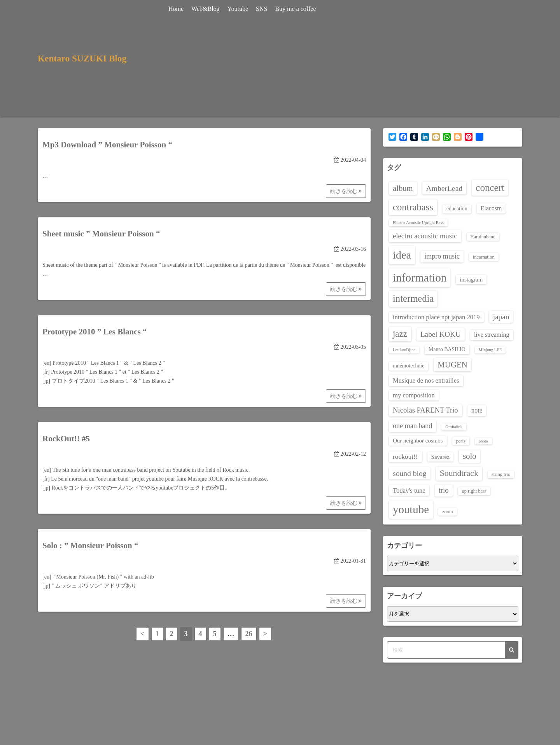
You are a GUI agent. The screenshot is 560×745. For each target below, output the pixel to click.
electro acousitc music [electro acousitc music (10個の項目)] (425, 236)
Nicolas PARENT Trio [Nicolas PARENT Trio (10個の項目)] (425, 410)
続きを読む (346, 191)
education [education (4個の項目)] (457, 209)
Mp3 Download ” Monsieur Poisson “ (107, 145)
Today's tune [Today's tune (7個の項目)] (409, 491)
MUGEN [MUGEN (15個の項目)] (452, 365)
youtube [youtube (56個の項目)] (411, 509)
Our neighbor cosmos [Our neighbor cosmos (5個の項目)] (418, 441)
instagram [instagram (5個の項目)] (471, 280)
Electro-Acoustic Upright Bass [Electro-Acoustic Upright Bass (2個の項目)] (418, 223)
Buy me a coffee (297, 9)
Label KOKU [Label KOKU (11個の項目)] (441, 334)
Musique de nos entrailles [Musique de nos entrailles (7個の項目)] (426, 380)
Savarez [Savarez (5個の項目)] (440, 457)
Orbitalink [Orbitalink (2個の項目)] (454, 427)
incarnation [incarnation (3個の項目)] (484, 257)
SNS (263, 9)
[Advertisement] (427, 58)
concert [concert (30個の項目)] (490, 188)
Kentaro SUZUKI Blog (84, 58)
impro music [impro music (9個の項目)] (442, 256)
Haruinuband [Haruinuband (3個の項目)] (483, 237)
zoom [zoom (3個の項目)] (447, 512)
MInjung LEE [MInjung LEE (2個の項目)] (490, 350)
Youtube (239, 9)
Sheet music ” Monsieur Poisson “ (101, 234)
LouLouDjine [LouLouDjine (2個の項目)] (404, 350)
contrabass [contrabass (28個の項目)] (413, 207)
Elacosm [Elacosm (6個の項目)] (491, 208)
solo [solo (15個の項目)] (470, 456)
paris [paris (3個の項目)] (461, 441)
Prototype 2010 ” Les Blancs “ (95, 332)
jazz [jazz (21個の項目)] (400, 334)
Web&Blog (206, 9)
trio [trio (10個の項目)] (444, 490)
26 (249, 634)
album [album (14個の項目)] (403, 188)
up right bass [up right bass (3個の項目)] (474, 491)
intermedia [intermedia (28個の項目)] (413, 298)
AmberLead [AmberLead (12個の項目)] (444, 188)
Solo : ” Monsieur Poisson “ (90, 546)
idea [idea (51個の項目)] (402, 255)
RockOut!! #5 (66, 439)
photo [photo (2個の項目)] (483, 441)
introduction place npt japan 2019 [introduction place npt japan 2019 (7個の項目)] (436, 317)
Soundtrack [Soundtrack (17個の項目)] (459, 473)
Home (177, 9)
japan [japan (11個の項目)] (501, 317)
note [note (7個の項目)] (477, 410)
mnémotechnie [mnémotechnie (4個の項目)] (409, 366)
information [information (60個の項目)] (420, 278)
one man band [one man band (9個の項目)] (412, 426)
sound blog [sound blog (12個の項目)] (410, 473)
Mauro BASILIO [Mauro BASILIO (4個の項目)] (447, 349)
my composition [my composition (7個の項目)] (414, 395)
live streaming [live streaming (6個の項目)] (492, 335)
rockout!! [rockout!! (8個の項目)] (405, 457)
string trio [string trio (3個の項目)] (501, 474)
